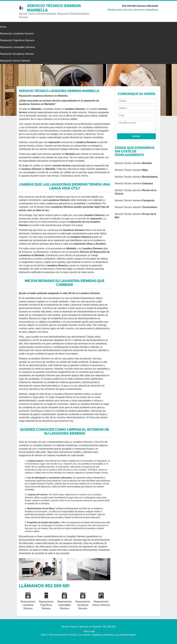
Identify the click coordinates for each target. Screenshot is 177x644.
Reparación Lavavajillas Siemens (17, 47)
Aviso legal (89, 631)
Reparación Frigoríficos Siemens (17, 40)
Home (3, 27)
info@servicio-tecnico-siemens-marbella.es (133, 10)
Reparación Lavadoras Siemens (17, 34)
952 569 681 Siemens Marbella (140, 6)
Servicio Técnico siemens (133, 163)
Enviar (136, 136)
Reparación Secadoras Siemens (17, 54)
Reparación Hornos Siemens (15, 61)
